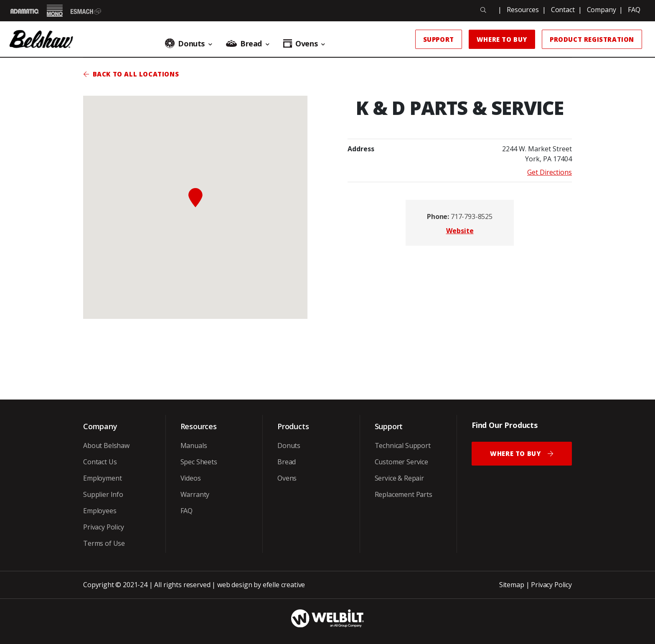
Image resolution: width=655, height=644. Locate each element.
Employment (102, 478)
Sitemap (512, 585)
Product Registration (592, 39)
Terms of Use (104, 543)
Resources (523, 10)
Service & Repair (399, 478)
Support (439, 39)
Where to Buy (502, 39)
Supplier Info (103, 494)
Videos (191, 478)
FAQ (634, 10)
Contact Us (100, 462)
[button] (195, 198)
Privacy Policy (104, 527)
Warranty (195, 494)
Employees (100, 511)
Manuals (194, 445)
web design (235, 585)
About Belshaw (106, 445)
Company (602, 10)
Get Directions (550, 172)
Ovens (287, 478)
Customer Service (401, 462)
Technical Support (403, 445)
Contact (563, 10)
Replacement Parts (404, 494)
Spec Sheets (199, 462)
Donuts (289, 445)
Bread (287, 462)
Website (460, 231)
